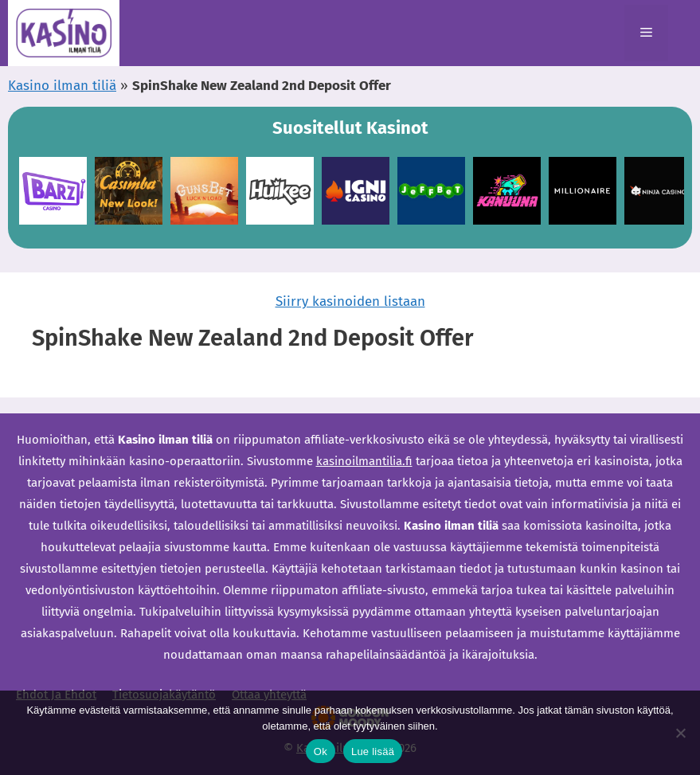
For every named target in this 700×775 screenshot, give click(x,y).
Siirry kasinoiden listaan (350, 301)
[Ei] (680, 733)
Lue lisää (373, 752)
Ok (321, 752)
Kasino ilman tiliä (62, 86)
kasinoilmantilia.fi (364, 461)
